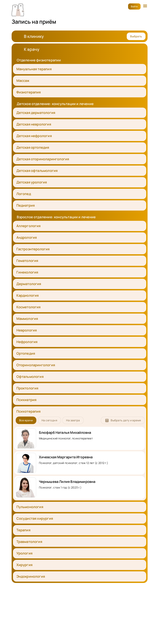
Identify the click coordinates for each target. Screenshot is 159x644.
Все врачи (26, 420)
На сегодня (49, 420)
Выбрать (136, 36)
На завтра (73, 420)
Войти (134, 6)
